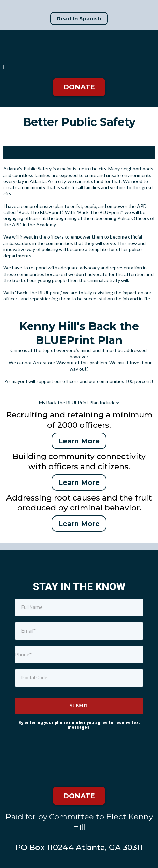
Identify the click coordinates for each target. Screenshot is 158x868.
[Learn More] (79, 441)
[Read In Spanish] (79, 19)
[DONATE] (79, 87)
